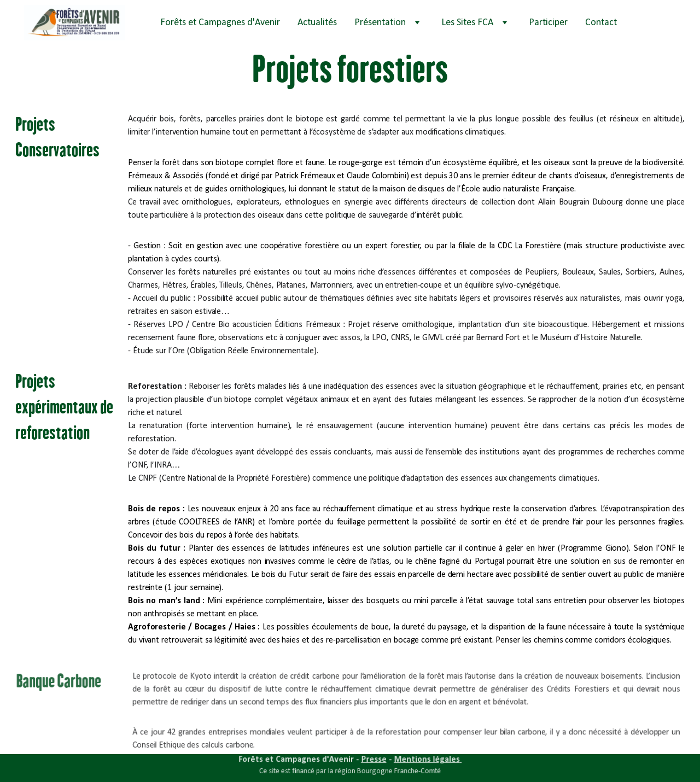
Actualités (317, 23)
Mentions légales (425, 760)
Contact (601, 23)
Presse (373, 760)
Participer (548, 23)
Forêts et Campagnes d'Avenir (220, 23)
